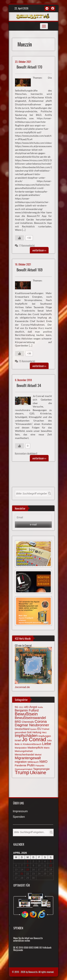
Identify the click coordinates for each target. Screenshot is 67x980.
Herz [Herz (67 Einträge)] (44, 733)
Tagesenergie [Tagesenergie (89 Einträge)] (41, 769)
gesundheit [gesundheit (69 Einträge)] (20, 732)
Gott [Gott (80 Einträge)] (29, 732)
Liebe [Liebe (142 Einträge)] (47, 744)
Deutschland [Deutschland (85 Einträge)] (22, 729)
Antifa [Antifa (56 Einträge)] (40, 707)
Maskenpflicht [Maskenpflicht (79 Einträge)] (35, 748)
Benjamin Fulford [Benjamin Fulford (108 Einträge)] (27, 710)
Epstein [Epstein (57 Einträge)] (34, 729)
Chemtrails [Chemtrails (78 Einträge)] (28, 722)
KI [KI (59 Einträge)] (21, 744)
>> (39, 250)
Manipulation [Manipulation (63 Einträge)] (21, 748)
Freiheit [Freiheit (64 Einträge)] (46, 729)
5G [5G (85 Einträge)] (17, 707)
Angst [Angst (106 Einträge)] (33, 707)
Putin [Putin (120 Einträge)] (31, 765)
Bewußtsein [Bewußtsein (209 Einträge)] (26, 714)
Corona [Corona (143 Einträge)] (41, 721)
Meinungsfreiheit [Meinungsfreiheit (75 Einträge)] (24, 751)
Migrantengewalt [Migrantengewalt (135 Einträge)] (28, 758)
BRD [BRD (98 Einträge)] (18, 722)
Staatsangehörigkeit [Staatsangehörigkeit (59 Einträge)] (24, 769)
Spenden (19, 817)
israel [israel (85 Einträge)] (18, 740)
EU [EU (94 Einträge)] (39, 729)
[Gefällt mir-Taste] (19, 238)
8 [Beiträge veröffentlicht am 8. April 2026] (28, 865)
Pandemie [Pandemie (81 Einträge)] (21, 765)
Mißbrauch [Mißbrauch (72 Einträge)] (33, 762)
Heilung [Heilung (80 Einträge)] (37, 732)
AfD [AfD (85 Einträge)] (26, 707)
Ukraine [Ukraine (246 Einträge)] (38, 773)
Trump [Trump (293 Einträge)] (22, 772)
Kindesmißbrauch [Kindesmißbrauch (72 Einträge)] (32, 744)
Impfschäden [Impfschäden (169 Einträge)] (26, 736)
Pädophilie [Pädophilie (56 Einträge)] (40, 766)
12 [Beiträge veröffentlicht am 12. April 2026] (51, 865)
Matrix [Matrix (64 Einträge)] (47, 748)
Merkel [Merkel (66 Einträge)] (38, 755)
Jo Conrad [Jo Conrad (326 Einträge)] (34, 739)
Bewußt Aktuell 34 (29, 385)
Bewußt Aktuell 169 (30, 270)
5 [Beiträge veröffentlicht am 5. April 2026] (51, 861)
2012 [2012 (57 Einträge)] (21, 707)
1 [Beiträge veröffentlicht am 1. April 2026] (28, 861)
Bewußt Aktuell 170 (29, 67)
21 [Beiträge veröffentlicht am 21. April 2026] (22, 874)
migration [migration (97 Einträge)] (21, 762)
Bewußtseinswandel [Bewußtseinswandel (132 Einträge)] (30, 718)
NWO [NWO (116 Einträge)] (44, 762)
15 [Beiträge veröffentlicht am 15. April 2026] (28, 870)
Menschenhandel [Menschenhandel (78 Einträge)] (24, 755)
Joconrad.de (22, 687)
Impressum (20, 811)
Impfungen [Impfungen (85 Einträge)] (45, 736)
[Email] (33, 518)
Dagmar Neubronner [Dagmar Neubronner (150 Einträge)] (32, 725)
